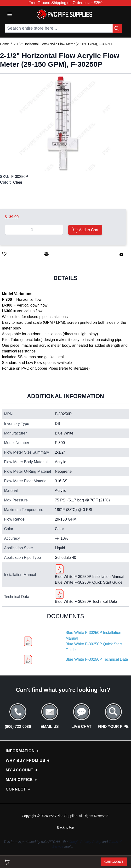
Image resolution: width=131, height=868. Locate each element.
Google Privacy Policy (85, 842)
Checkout (114, 862)
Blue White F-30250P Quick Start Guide (89, 582)
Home (4, 44)
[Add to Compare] (46, 254)
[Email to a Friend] (121, 254)
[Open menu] (10, 14)
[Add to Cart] (85, 230)
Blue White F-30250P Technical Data (86, 602)
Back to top (65, 827)
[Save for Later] (4, 254)
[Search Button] (117, 28)
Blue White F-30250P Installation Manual (90, 577)
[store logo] (65, 14)
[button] (63, 124)
